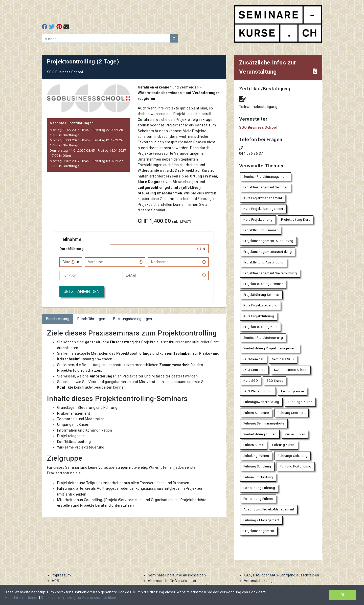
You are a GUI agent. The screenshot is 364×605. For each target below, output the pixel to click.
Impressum (61, 575)
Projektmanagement (259, 531)
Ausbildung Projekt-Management (269, 509)
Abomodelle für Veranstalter (172, 581)
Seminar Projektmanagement (266, 177)
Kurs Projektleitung (258, 220)
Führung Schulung (257, 466)
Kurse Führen (295, 434)
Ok (343, 595)
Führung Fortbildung (296, 466)
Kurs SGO (251, 381)
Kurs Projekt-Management (263, 209)
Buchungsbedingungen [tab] (133, 319)
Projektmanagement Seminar (266, 187)
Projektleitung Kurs (296, 220)
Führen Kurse (254, 445)
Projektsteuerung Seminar (263, 284)
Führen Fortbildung (258, 477)
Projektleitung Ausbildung (264, 262)
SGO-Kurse (275, 381)
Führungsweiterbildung (261, 402)
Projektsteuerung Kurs (260, 327)
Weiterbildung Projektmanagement (270, 348)
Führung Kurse (283, 445)
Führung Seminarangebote (264, 423)
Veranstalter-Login (260, 581)
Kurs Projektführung (259, 316)
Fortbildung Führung (259, 488)
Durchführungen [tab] (91, 319)
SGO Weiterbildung (258, 391)
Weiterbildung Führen (260, 434)
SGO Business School (258, 127)
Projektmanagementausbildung (268, 252)
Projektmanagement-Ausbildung (268, 241)
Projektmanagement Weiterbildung (270, 273)
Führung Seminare (291, 413)
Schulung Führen (256, 456)
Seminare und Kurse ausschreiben (177, 575)
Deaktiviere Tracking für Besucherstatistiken (78, 598)
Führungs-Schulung (292, 456)
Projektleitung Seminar (261, 230)
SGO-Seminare (254, 370)
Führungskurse (292, 391)
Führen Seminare (256, 413)
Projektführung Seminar (261, 295)
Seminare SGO (283, 359)
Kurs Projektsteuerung (260, 305)
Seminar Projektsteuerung (263, 338)
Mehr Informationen (22, 598)
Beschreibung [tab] (58, 319)
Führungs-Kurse (300, 402)
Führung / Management (261, 520)
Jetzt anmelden (82, 292)
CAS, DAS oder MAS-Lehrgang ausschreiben (281, 575)
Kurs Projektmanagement (263, 198)
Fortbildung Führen (258, 499)
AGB (55, 581)
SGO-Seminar (254, 359)
